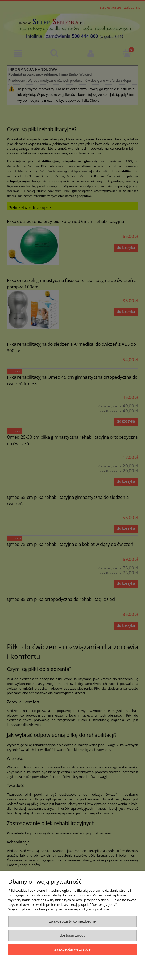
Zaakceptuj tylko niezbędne (72, 921)
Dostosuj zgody (72, 935)
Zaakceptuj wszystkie (72, 949)
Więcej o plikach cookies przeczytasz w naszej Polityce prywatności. (60, 909)
